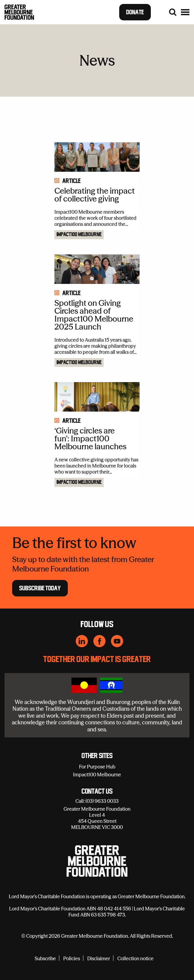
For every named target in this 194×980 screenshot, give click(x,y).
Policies (72, 958)
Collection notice (135, 958)
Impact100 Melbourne (79, 235)
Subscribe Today (40, 588)
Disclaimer (99, 958)
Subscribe (45, 958)
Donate (135, 12)
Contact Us (97, 792)
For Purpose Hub (97, 767)
